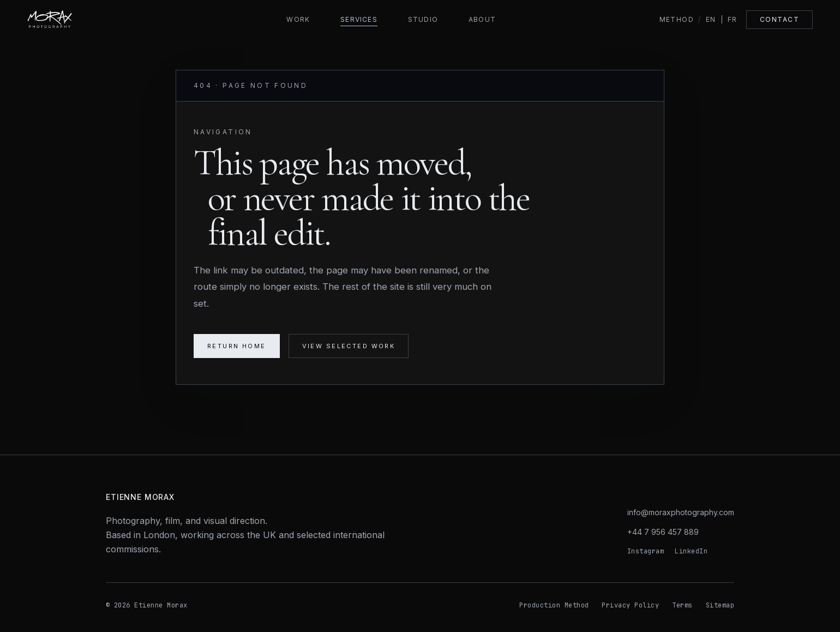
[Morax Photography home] (75, 20)
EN (711, 19)
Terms (682, 605)
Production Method (554, 605)
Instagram (646, 551)
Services (359, 20)
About (482, 19)
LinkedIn (691, 551)
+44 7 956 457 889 (663, 532)
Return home (237, 346)
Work (298, 19)
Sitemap (720, 605)
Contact (779, 19)
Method (677, 19)
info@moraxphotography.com (681, 512)
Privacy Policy (630, 605)
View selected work (349, 346)
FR (733, 19)
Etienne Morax (140, 497)
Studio (423, 19)
